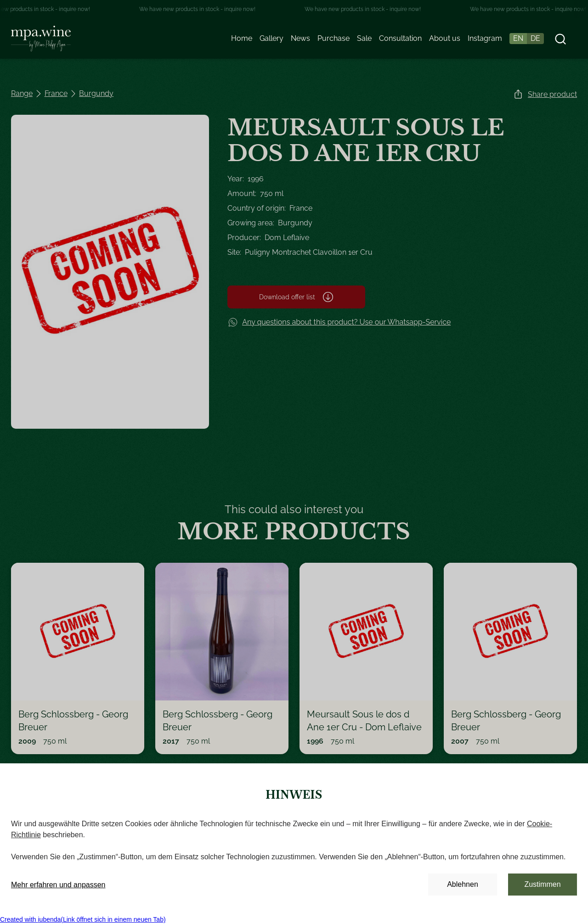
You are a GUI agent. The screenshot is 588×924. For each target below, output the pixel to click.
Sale (364, 38)
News (300, 38)
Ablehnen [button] (463, 884)
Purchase (334, 38)
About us (445, 38)
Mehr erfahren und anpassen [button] (58, 885)
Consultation (400, 38)
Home (242, 38)
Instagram (485, 38)
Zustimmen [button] (542, 884)
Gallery (271, 38)
